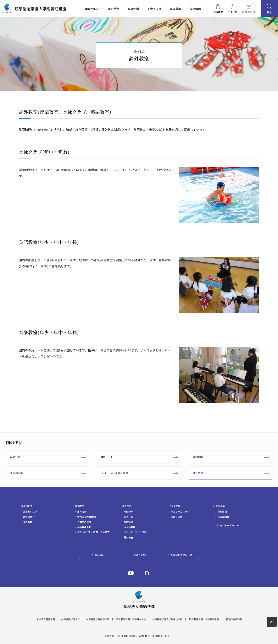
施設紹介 (198, 457)
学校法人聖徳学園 (46, 619)
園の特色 (114, 9)
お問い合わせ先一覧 (181, 555)
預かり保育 (177, 517)
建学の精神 (29, 517)
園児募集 (175, 9)
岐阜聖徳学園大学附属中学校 (131, 619)
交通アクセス (140, 555)
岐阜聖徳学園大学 (70, 619)
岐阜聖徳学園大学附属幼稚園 (204, 619)
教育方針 (82, 512)
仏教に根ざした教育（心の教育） (95, 532)
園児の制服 (17, 473)
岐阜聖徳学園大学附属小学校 (167, 619)
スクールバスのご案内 (115, 473)
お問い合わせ (249, 9)
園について (92, 9)
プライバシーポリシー (227, 525)
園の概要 (28, 522)
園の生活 (133, 9)
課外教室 (198, 473)
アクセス (232, 9)
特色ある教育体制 (86, 517)
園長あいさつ (30, 512)
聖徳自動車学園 (234, 619)
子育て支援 (154, 9)
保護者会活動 (84, 527)
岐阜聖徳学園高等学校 (98, 619)
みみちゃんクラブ (180, 512)
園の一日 (107, 457)
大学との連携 (84, 522)
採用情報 (195, 9)
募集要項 (222, 512)
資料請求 (218, 9)
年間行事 (15, 457)
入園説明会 (223, 517)
